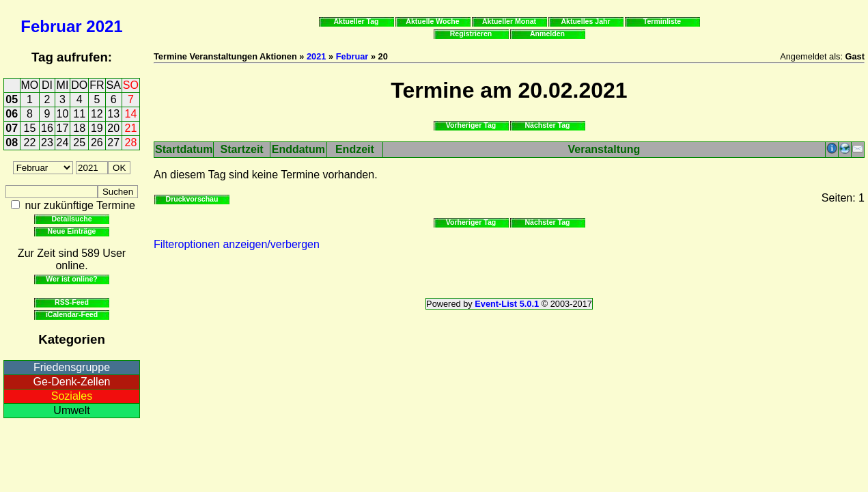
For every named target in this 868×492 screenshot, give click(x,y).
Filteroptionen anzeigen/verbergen (237, 244)
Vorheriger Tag (471, 125)
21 (131, 128)
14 (131, 114)
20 (113, 128)
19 (97, 128)
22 (30, 142)
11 (79, 114)
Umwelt (71, 410)
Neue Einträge (72, 231)
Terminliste (662, 21)
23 (47, 142)
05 (12, 99)
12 (97, 114)
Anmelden (547, 33)
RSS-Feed (72, 302)
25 (79, 142)
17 (63, 128)
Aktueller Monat (509, 21)
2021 (104, 26)
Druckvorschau (192, 199)
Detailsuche (71, 219)
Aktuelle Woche (432, 21)
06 (12, 114)
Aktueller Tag (356, 21)
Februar (51, 26)
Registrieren (471, 33)
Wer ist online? (71, 279)
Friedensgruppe (72, 367)
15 (30, 128)
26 (97, 142)
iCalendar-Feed (72, 314)
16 (47, 128)
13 (113, 114)
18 (79, 128)
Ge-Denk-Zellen (72, 382)
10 (63, 114)
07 (12, 128)
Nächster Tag (547, 125)
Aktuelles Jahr (585, 21)
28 (131, 142)
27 (113, 142)
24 (63, 142)
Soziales (72, 396)
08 (12, 142)
